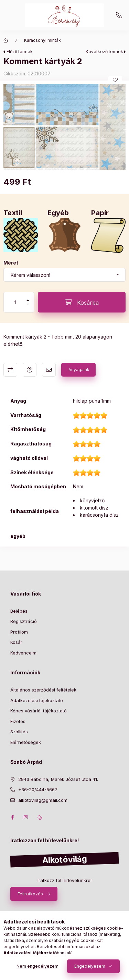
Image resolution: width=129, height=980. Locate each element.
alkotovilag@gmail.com (43, 800)
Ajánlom (49, 370)
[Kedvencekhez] (115, 80)
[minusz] (28, 304)
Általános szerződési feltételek (43, 690)
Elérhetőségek (26, 742)
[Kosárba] (82, 302)
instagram (26, 817)
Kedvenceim (23, 653)
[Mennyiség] (15, 302)
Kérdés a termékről (30, 370)
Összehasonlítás (10, 370)
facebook (12, 817)
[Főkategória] (6, 40)
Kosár (16, 642)
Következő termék (104, 52)
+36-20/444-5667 (119, 15)
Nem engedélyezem (37, 966)
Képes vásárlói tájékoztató (39, 711)
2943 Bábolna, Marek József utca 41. (58, 779)
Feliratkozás (30, 894)
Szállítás (19, 732)
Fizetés (18, 721)
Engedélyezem (90, 966)
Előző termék (20, 52)
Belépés (19, 611)
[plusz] (28, 300)
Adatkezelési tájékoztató (37, 700)
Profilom (19, 632)
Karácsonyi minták (42, 40)
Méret (11, 263)
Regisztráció (24, 621)
